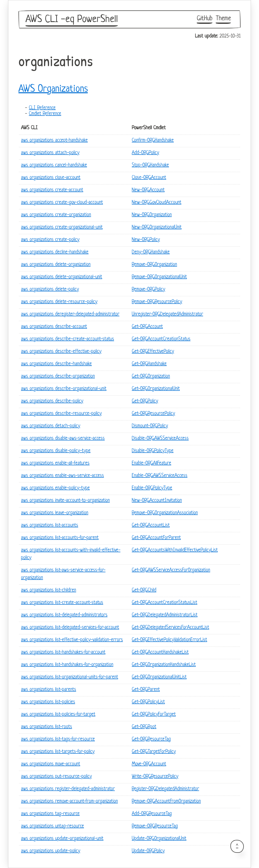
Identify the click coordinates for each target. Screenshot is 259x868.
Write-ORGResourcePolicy (155, 777)
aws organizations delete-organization (56, 265)
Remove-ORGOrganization (154, 265)
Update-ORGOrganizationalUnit (159, 839)
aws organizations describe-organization (58, 376)
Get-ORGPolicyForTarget (154, 715)
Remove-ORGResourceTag (155, 826)
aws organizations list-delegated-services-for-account (70, 628)
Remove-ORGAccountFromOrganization (166, 801)
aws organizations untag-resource (52, 826)
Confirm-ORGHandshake (153, 141)
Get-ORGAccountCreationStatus (161, 339)
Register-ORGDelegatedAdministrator (165, 789)
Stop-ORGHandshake (150, 165)
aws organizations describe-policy (52, 401)
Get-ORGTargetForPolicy (154, 752)
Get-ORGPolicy (145, 401)
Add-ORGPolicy (145, 153)
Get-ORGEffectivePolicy (153, 352)
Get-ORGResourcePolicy (153, 414)
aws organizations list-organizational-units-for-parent (70, 677)
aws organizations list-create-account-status (62, 603)
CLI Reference (42, 108)
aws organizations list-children (49, 590)
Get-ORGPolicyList (148, 702)
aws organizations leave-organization (55, 513)
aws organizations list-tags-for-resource (58, 739)
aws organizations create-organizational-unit (62, 227)
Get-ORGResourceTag (151, 739)
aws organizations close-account (51, 178)
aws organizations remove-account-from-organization (69, 801)
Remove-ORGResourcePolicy (157, 302)
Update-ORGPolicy (148, 851)
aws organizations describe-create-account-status (68, 339)
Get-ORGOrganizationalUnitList (159, 677)
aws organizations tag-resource (50, 814)
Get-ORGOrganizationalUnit (156, 389)
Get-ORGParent (146, 690)
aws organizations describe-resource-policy (61, 414)
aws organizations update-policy (51, 851)
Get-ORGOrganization (151, 376)
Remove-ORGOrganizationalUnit (159, 277)
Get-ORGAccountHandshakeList (160, 652)
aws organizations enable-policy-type (55, 488)
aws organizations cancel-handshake (54, 165)
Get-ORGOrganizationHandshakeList (164, 665)
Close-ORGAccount (149, 178)
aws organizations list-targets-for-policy (58, 752)
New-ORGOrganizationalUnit (157, 227)
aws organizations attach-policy (50, 153)
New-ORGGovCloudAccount (157, 203)
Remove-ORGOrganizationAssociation (165, 513)
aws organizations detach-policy (51, 426)
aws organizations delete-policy (50, 290)
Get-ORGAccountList (151, 525)
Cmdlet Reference (45, 114)
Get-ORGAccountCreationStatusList (165, 603)
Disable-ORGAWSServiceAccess (160, 439)
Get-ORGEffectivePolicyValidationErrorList (169, 640)
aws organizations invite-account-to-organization (65, 501)
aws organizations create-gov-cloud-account (62, 203)
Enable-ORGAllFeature (152, 463)
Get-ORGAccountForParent (156, 538)
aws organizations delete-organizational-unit (62, 277)
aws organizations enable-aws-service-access (62, 476)
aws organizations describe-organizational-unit (64, 389)
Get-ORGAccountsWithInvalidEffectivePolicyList (175, 550)
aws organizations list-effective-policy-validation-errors (72, 640)
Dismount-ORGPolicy (150, 426)
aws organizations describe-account (54, 327)
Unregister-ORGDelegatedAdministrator (167, 314)
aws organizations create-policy (50, 240)
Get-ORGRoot (144, 727)
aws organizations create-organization (56, 215)
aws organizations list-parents (49, 690)
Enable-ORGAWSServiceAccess (160, 476)
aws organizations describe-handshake (56, 364)
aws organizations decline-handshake (55, 252)
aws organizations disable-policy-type (56, 451)
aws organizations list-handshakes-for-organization (67, 665)
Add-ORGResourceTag (152, 814)
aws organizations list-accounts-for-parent (60, 538)
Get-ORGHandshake (149, 364)
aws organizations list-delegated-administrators (64, 615)
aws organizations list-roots (47, 727)
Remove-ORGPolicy (148, 290)
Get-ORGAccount (147, 327)
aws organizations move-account (51, 764)
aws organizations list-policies (48, 702)
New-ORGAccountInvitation (157, 501)
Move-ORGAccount (149, 764)
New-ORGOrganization (152, 215)
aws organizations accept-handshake (54, 141)
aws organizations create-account (52, 190)
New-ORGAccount (148, 190)
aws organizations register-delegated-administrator (68, 789)
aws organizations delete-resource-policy (59, 302)
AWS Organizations (53, 89)
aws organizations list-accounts (50, 525)
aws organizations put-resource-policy (56, 777)
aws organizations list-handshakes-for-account (63, 652)
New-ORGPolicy (146, 240)
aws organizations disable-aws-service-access (63, 439)
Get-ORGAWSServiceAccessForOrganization (171, 570)
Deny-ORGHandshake (151, 252)
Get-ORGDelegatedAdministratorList (165, 615)
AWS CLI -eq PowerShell (72, 20)
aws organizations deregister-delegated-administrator (70, 314)
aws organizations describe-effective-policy (61, 352)
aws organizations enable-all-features (55, 463)
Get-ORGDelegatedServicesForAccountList (170, 628)
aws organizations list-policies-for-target (58, 715)
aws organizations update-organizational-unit (62, 839)
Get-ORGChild (144, 590)
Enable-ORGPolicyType (152, 488)
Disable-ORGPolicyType (153, 451)
